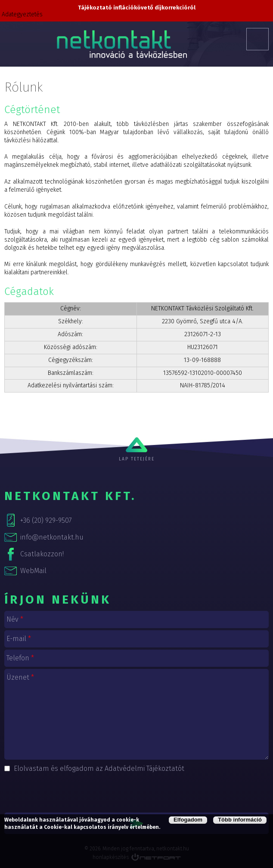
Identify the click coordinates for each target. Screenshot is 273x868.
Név (15, 619)
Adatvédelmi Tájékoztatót (144, 768)
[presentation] (136, 791)
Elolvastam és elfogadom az (99, 768)
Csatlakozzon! (42, 554)
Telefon (20, 658)
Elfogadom (188, 820)
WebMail (33, 571)
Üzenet (20, 677)
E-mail (19, 639)
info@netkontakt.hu (52, 537)
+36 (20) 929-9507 (46, 520)
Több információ (240, 820)
